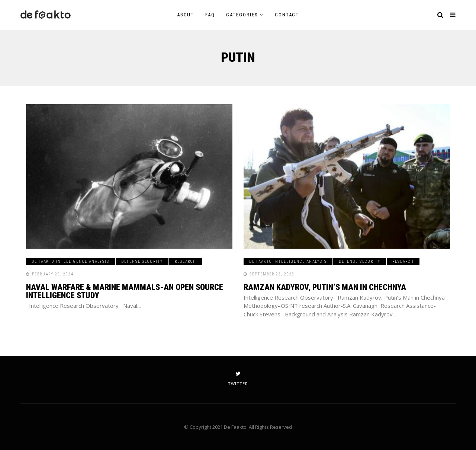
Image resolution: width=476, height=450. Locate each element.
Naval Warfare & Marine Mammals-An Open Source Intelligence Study (125, 291)
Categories (242, 15)
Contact (287, 15)
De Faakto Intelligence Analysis (70, 261)
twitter (238, 379)
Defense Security (142, 261)
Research (186, 261)
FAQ (210, 15)
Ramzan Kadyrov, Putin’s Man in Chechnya (325, 287)
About (186, 15)
